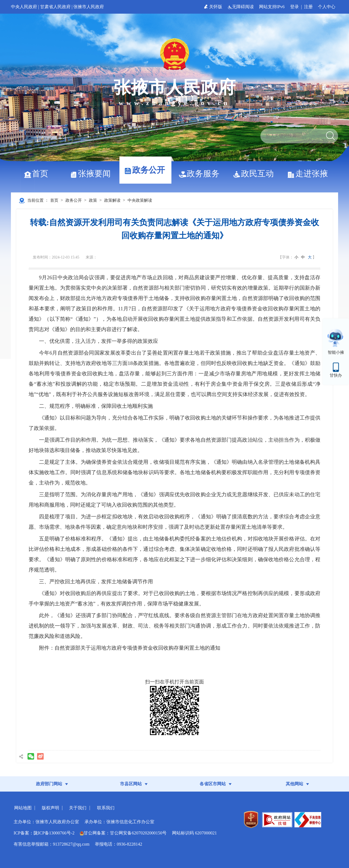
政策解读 (112, 200)
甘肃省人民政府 (55, 7)
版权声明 (50, 808)
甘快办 (336, 375)
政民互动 (255, 173)
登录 (294, 7)
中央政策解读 (140, 200)
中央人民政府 (24, 7)
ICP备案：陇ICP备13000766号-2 (44, 833)
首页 (38, 173)
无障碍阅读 (241, 7)
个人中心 (327, 7)
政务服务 (201, 173)
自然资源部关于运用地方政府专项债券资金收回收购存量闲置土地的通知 (137, 648)
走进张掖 (310, 173)
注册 (308, 7)
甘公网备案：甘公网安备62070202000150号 (123, 833)
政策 (93, 200)
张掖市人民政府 (89, 7)
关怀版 (214, 7)
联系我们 (106, 808)
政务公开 (147, 170)
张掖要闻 (92, 173)
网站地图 (23, 808)
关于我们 (78, 808)
